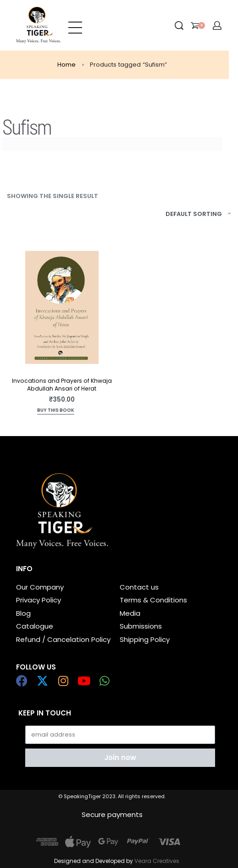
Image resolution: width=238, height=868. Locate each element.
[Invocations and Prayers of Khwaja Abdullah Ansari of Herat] (62, 307)
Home (66, 65)
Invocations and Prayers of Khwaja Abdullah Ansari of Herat (62, 385)
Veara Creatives (157, 861)
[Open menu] (75, 25)
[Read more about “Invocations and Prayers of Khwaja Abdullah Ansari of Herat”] (56, 411)
